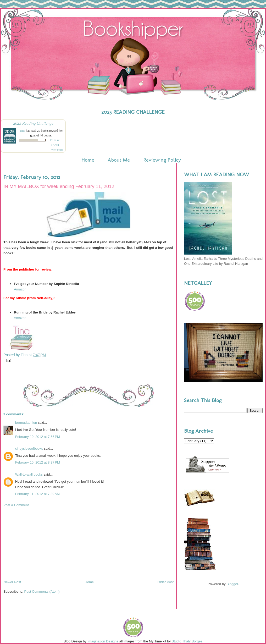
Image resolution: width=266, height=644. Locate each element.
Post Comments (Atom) (42, 591)
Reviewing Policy (162, 160)
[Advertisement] (43, 543)
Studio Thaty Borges (187, 641)
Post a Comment (16, 505)
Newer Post (12, 582)
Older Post (166, 582)
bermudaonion (26, 423)
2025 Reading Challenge (33, 123)
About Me (119, 160)
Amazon (20, 289)
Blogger (232, 584)
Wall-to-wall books (29, 474)
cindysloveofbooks (29, 448)
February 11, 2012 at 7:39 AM (37, 494)
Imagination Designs (103, 641)
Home (88, 160)
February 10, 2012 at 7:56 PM (38, 437)
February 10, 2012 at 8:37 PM (38, 462)
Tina (22, 131)
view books (57, 150)
